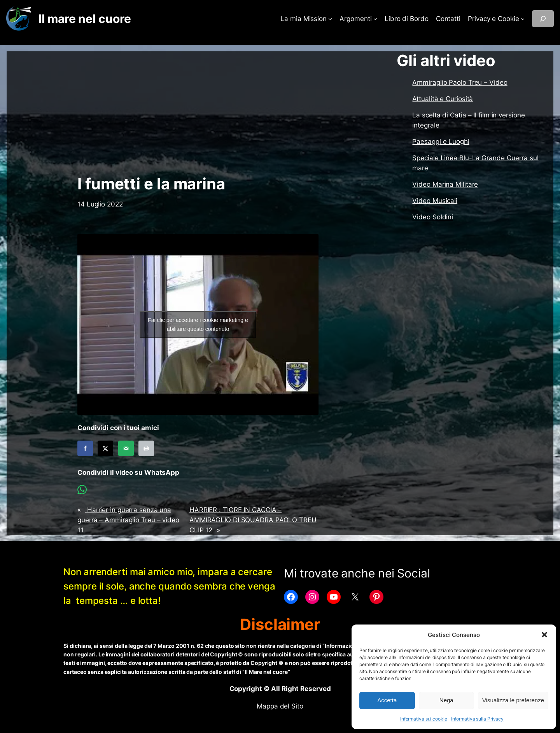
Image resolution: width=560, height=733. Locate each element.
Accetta (387, 700)
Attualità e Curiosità (443, 99)
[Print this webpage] (146, 448)
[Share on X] (105, 448)
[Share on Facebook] (85, 448)
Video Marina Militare (445, 184)
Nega (446, 700)
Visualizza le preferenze (513, 700)
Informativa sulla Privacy (478, 719)
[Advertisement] (198, 113)
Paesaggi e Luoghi (441, 142)
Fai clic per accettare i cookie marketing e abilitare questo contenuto (198, 325)
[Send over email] (126, 448)
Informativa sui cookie (424, 719)
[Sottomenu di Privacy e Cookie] (523, 19)
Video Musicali (435, 201)
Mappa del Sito (280, 706)
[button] (544, 635)
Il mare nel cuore (85, 19)
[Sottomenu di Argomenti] (375, 19)
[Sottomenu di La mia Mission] (330, 19)
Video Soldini (433, 217)
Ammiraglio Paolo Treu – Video (460, 82)
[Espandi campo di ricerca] (543, 19)
